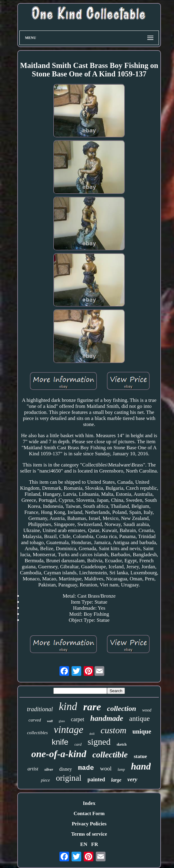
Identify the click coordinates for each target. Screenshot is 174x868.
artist (33, 769)
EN (84, 844)
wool (106, 768)
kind (68, 707)
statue (140, 756)
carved (35, 720)
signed (99, 742)
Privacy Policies (89, 824)
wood (147, 710)
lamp (121, 770)
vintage (69, 730)
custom (114, 730)
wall (50, 721)
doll (92, 734)
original (69, 778)
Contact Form (89, 813)
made (86, 768)
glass (62, 721)
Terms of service (89, 834)
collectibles (37, 733)
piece (45, 780)
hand (141, 766)
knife (60, 742)
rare (92, 707)
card (78, 744)
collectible (110, 755)
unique (142, 731)
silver (49, 769)
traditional (40, 709)
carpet (78, 719)
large (116, 780)
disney (65, 769)
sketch (122, 744)
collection (122, 708)
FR (95, 844)
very (132, 779)
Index (89, 803)
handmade (107, 718)
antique (139, 719)
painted (96, 779)
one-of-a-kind (59, 754)
